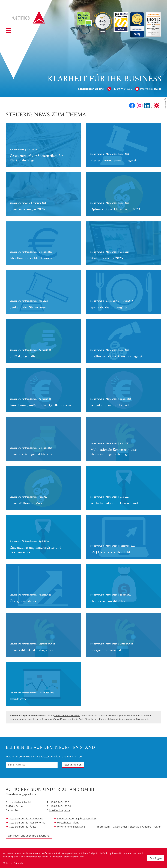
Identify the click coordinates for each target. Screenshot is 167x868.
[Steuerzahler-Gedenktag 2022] (43, 635)
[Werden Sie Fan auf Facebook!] (132, 105)
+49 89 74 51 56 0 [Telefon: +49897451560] (59, 802)
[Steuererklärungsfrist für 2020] (43, 439)
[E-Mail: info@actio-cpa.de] (148, 89)
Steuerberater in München (67, 715)
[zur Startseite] (28, 17)
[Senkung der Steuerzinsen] (43, 292)
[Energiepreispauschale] (124, 635)
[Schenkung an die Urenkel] (124, 390)
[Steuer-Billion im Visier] (43, 488)
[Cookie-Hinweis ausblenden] (156, 858)
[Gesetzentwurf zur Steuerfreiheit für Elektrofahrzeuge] (43, 145)
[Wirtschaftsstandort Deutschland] (124, 488)
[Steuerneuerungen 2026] (43, 194)
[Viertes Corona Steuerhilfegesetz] (124, 145)
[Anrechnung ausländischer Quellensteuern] (43, 390)
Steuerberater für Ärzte (73, 719)
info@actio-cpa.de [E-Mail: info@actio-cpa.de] (60, 810)
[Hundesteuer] (43, 684)
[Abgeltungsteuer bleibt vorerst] (43, 243)
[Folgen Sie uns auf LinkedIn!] (148, 105)
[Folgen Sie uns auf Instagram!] (140, 105)
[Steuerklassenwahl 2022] (124, 586)
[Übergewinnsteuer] (43, 586)
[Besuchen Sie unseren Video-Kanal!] (157, 105)
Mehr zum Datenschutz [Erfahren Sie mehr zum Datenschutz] (14, 863)
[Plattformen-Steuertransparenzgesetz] (124, 341)
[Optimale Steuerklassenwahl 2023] (124, 194)
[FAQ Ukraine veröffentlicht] (124, 537)
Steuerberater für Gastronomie (134, 719)
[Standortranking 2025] (124, 243)
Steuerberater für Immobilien (99, 719)
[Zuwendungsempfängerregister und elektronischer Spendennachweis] (43, 537)
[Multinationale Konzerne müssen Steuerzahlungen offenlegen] (124, 439)
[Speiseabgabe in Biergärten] (124, 292)
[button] (120, 89)
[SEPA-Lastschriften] (43, 341)
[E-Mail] (32, 765)
